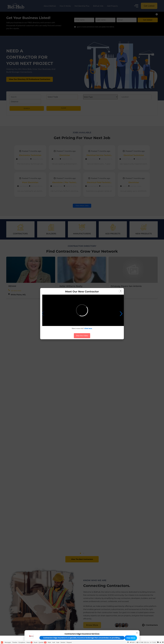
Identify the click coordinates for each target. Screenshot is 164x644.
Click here (88, 328)
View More (131, 638)
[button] (121, 314)
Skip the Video (82, 336)
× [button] (137, 633)
